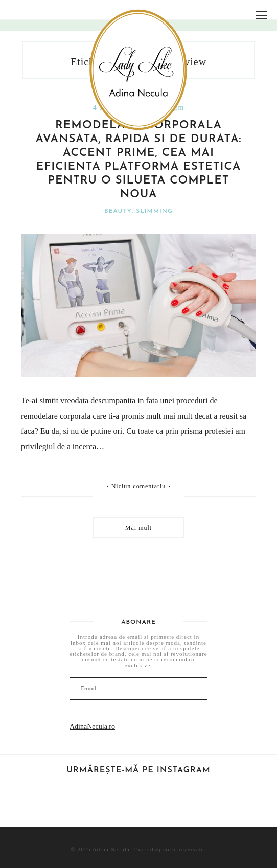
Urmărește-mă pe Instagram (138, 770)
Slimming (154, 211)
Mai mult (138, 528)
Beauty (118, 211)
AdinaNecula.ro (92, 727)
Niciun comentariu (139, 486)
